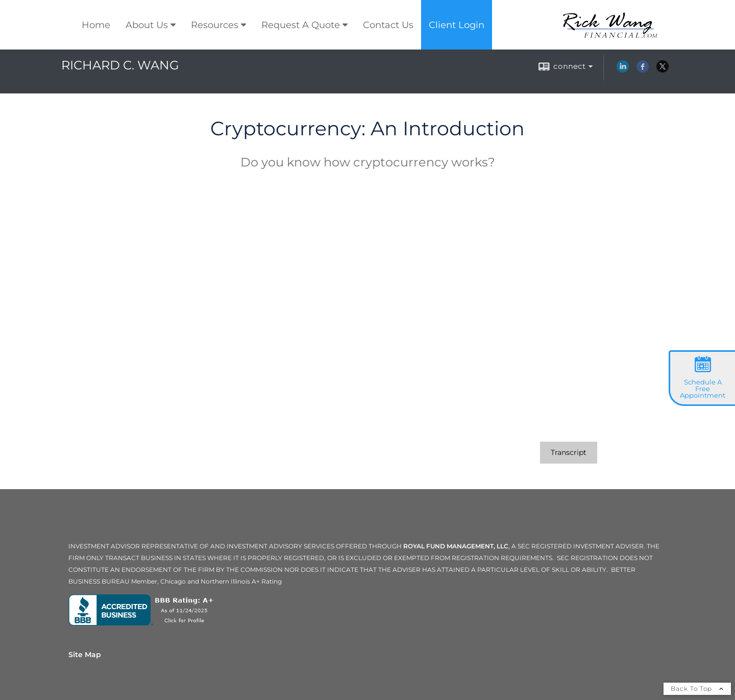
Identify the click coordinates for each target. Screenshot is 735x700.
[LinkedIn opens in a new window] (623, 70)
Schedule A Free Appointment (703, 389)
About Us (147, 25)
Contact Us (388, 25)
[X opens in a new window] (663, 70)
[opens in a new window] (143, 623)
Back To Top (697, 689)
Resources (215, 25)
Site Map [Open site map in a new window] (85, 655)
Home (96, 25)
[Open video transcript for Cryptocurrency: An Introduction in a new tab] (569, 453)
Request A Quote (301, 25)
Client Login (457, 25)
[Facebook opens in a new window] (643, 70)
